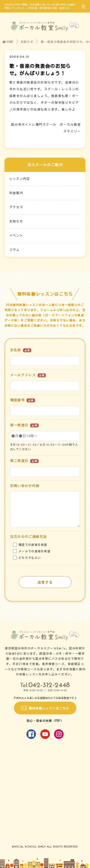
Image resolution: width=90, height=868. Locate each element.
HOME (8, 42)
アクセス (16, 207)
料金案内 (16, 193)
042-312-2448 (49, 685)
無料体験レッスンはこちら (49, 708)
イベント (16, 236)
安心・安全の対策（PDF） (45, 721)
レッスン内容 (20, 179)
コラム (15, 250)
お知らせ (27, 42)
